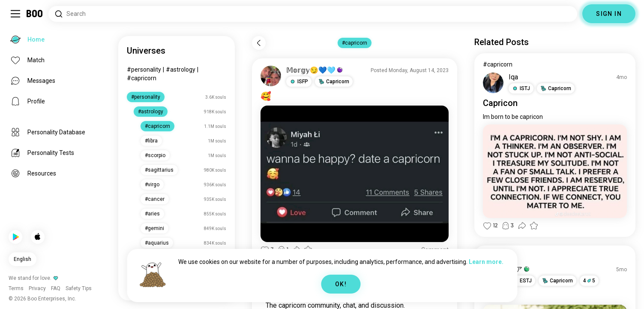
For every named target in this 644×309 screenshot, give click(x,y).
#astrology (181, 70)
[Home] (35, 14)
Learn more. (486, 262)
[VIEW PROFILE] (271, 76)
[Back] (259, 43)
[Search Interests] (313, 14)
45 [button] (589, 281)
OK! (341, 284)
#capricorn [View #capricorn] (498, 64)
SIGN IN (609, 14)
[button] (299, 82)
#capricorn (142, 78)
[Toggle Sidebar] (15, 14)
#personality (144, 70)
